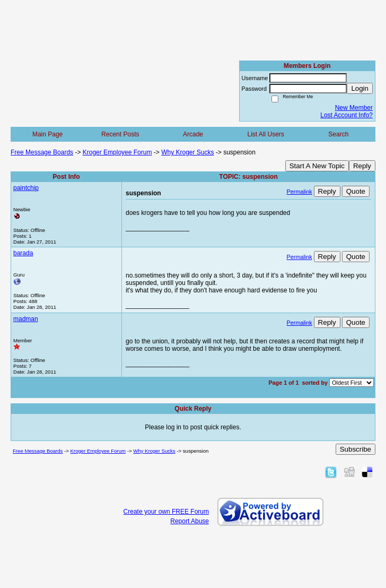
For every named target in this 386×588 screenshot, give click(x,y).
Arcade (193, 134)
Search (338, 134)
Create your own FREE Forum (166, 512)
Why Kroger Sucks (187, 152)
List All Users (265, 134)
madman (26, 319)
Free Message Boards (42, 152)
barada (23, 253)
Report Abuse (190, 521)
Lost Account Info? (346, 115)
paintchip (26, 188)
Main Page (47, 134)
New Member (354, 108)
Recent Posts (120, 134)
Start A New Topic (317, 166)
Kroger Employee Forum (117, 152)
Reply (362, 166)
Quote (356, 191)
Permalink (300, 192)
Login (360, 88)
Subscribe (356, 449)
